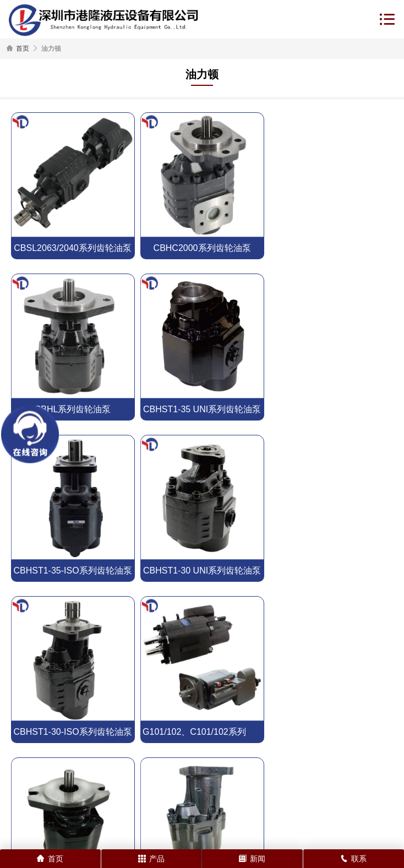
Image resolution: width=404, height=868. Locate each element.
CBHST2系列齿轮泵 (331, 732)
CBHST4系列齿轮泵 (202, 732)
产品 (151, 859)
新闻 (252, 859)
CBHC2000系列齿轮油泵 (202, 248)
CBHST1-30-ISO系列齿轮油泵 (72, 571)
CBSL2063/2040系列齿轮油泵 (72, 248)
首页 (23, 48)
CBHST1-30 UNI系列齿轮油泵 (331, 409)
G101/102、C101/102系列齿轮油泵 (212, 571)
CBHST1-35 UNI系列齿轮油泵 (73, 409)
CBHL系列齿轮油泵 (332, 248)
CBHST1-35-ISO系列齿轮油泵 (202, 409)
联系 (353, 859)
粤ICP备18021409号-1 (318, 827)
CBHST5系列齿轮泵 (72, 732)
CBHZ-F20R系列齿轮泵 (331, 571)
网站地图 (151, 837)
